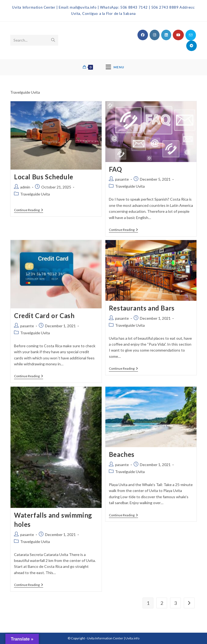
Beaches (122, 454)
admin (25, 187)
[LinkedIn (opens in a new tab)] (166, 35)
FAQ (115, 169)
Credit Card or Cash (44, 316)
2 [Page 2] (162, 603)
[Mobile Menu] (115, 67)
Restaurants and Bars (142, 308)
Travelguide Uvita (35, 194)
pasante (122, 179)
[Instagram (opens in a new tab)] (155, 35)
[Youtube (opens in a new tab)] (178, 35)
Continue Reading (29, 210)
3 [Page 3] (175, 603)
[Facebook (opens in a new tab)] (143, 35)
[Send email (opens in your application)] (191, 35)
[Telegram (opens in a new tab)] (192, 46)
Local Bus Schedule (44, 177)
